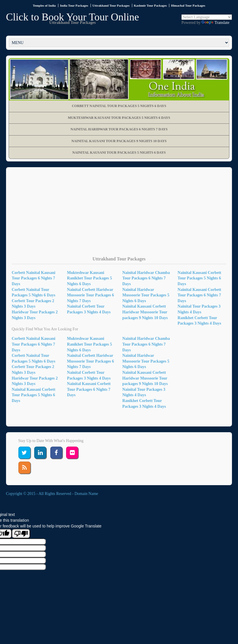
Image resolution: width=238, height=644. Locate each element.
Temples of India (44, 5)
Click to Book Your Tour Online (73, 17)
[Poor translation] (21, 534)
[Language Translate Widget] (207, 17)
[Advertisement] (119, 216)
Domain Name (86, 494)
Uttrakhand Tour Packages (111, 5)
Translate (215, 23)
